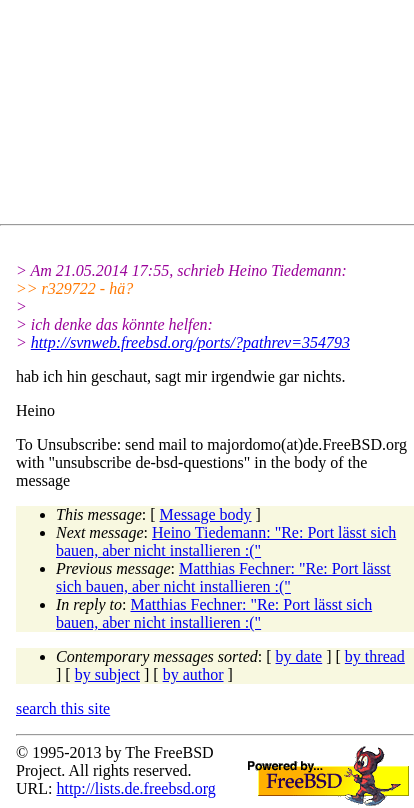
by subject (107, 674)
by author (193, 674)
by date (299, 656)
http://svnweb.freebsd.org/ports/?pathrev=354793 (190, 342)
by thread (375, 656)
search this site (63, 708)
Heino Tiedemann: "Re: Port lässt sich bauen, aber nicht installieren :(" (226, 541)
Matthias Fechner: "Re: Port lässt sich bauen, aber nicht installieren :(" (223, 577)
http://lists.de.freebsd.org (135, 788)
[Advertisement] (215, 116)
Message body (206, 514)
